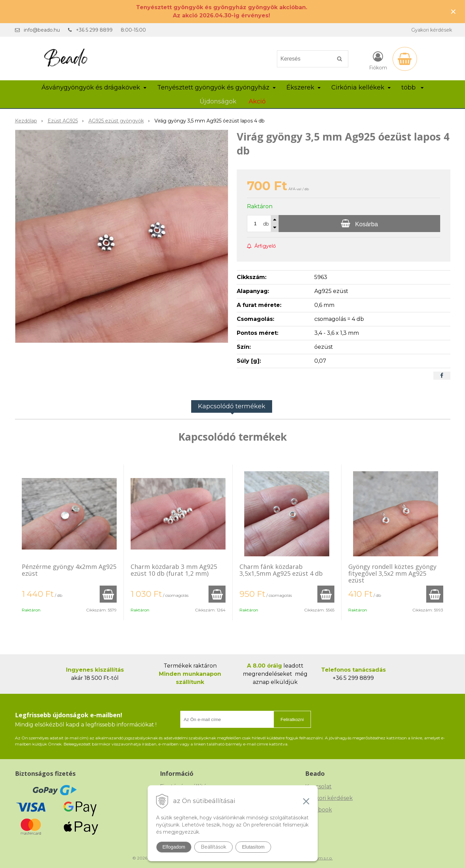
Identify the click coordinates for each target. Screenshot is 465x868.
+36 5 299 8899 (94, 30)
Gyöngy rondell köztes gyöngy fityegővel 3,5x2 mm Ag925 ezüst (392, 573)
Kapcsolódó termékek (232, 406)
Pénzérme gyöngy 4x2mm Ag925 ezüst (69, 570)
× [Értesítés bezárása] (453, 11)
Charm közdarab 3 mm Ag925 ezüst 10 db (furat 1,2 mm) (174, 570)
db (266, 224)
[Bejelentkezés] (378, 60)
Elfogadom (174, 847)
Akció (257, 101)
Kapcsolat (318, 787)
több (412, 87)
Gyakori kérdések (432, 30)
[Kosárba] (359, 224)
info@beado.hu (42, 30)
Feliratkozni (292, 719)
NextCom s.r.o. (318, 858)
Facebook (319, 810)
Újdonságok (218, 101)
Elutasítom (253, 847)
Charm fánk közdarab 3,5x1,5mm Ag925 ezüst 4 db (281, 570)
